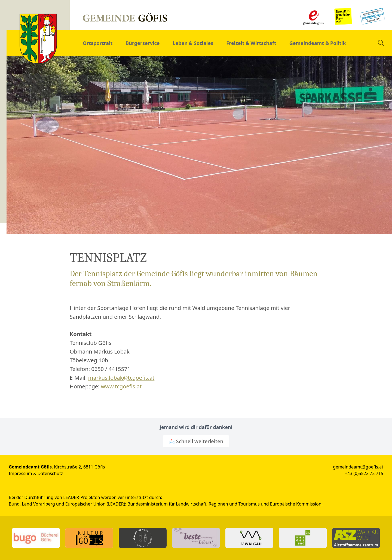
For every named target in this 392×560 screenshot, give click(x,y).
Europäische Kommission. (296, 504)
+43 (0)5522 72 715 (364, 473)
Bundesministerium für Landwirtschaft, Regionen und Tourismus (194, 504)
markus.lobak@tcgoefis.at (121, 378)
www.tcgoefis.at (121, 386)
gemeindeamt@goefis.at (358, 467)
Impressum (20, 473)
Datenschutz (50, 473)
